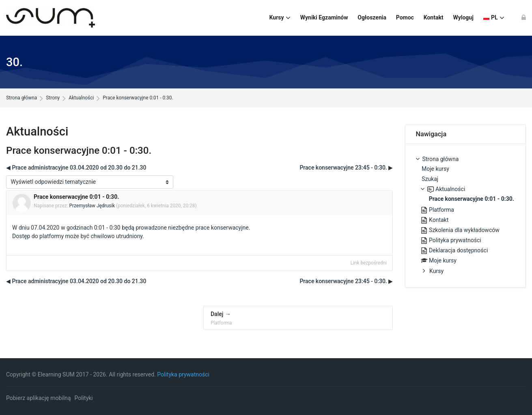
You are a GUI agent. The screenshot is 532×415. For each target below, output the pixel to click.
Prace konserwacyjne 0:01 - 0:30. (138, 98)
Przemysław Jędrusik (92, 206)
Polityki (84, 398)
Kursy (436, 271)
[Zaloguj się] (524, 18)
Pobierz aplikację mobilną (38, 398)
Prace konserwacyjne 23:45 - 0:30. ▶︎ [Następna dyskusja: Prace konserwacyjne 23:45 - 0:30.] (346, 168)
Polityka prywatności (183, 374)
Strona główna (22, 98)
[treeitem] (465, 216)
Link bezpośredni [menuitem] (369, 263)
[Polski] (494, 18)
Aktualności (81, 98)
